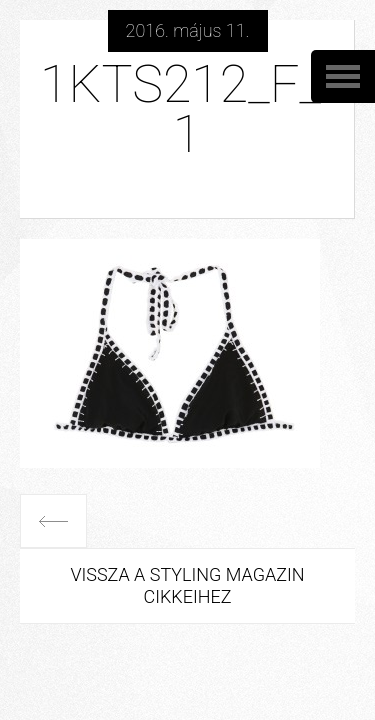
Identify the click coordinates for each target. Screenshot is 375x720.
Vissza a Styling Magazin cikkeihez (187, 585)
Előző (53, 521)
